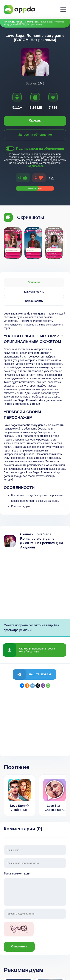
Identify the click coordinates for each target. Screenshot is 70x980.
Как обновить (34, 301)
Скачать (35, 120)
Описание (34, 282)
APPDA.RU (10, 22)
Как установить (34, 292)
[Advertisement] (35, 588)
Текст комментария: (35, 889)
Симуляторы (32, 22)
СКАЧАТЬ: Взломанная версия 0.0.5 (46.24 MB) (38, 650)
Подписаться (35, 166)
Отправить (19, 946)
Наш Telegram (40, 674)
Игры (20, 22)
